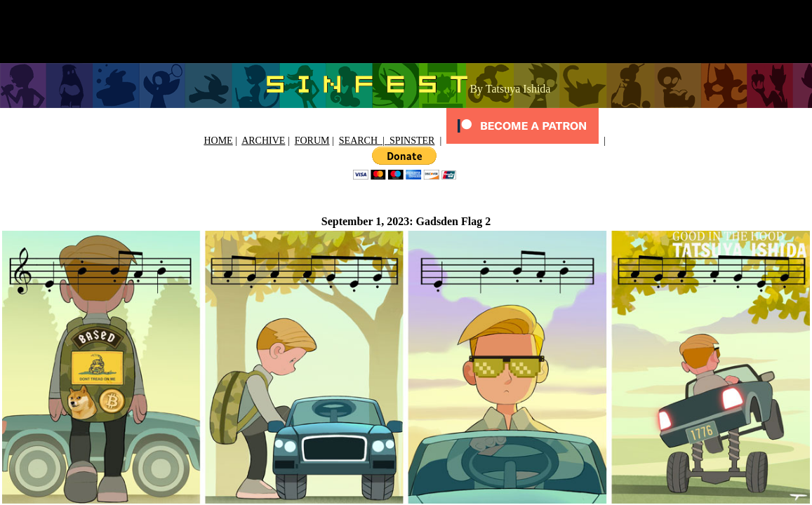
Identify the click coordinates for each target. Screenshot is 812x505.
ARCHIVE (263, 141)
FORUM (312, 141)
